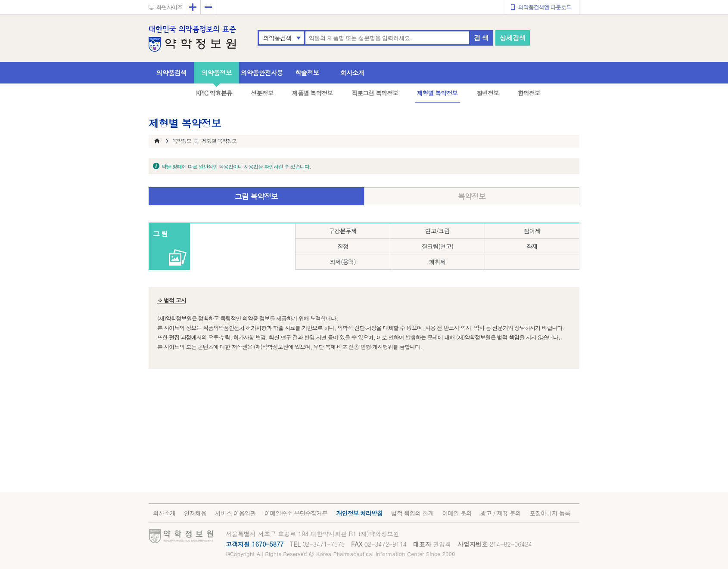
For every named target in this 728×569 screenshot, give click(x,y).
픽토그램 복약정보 (375, 93)
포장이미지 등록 (550, 513)
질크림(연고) (437, 246)
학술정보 (307, 73)
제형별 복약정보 (437, 93)
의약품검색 (277, 38)
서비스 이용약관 (235, 513)
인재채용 (195, 513)
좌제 (532, 246)
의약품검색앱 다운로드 (545, 7)
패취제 (437, 262)
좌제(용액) (343, 262)
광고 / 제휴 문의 (501, 513)
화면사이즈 (169, 7)
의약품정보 (217, 73)
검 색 (481, 38)
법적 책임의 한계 (412, 513)
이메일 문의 (457, 513)
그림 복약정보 (257, 196)
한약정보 (529, 93)
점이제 (532, 231)
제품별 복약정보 (313, 93)
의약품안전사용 (262, 73)
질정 (342, 246)
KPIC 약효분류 (214, 93)
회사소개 (352, 73)
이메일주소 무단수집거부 (296, 513)
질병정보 (488, 93)
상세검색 (513, 38)
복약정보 (472, 196)
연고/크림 (437, 231)
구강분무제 (343, 231)
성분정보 (262, 93)
